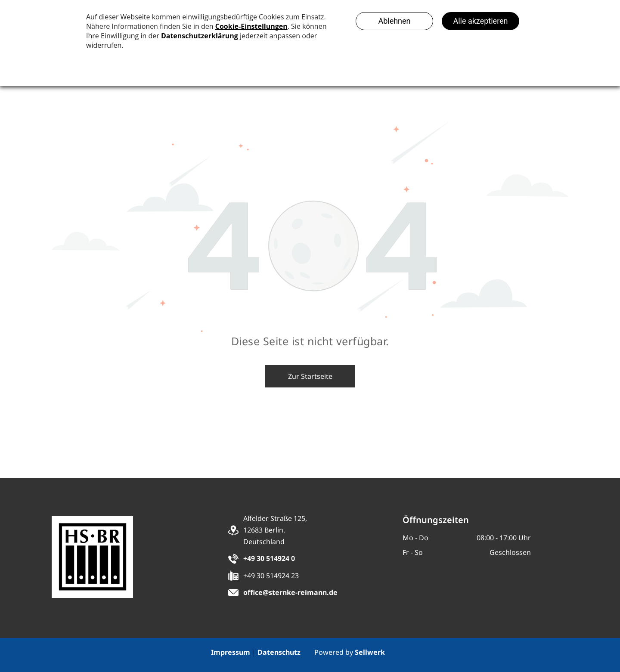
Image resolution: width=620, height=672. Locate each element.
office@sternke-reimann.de (290, 592)
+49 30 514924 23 (271, 576)
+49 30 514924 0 (269, 558)
